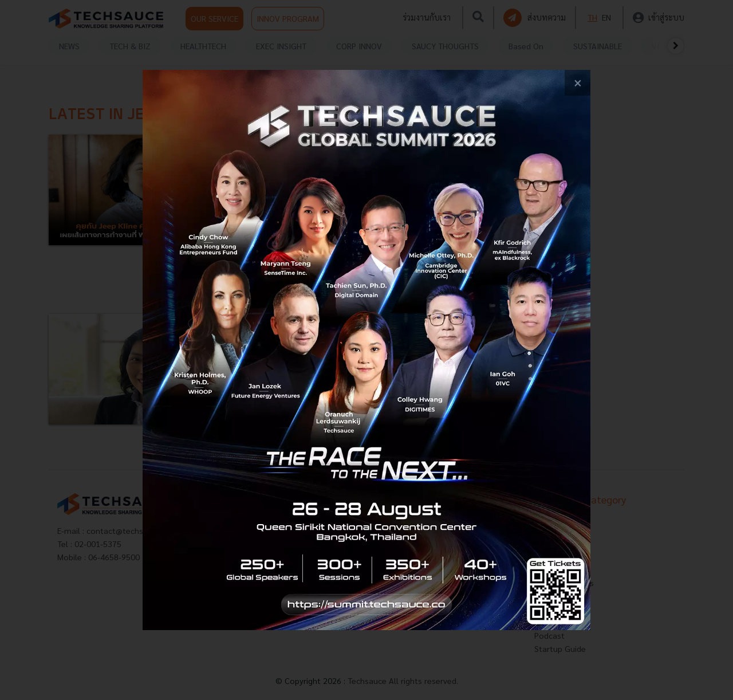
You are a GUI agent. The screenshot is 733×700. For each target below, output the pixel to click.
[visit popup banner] (366, 350)
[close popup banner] (578, 83)
